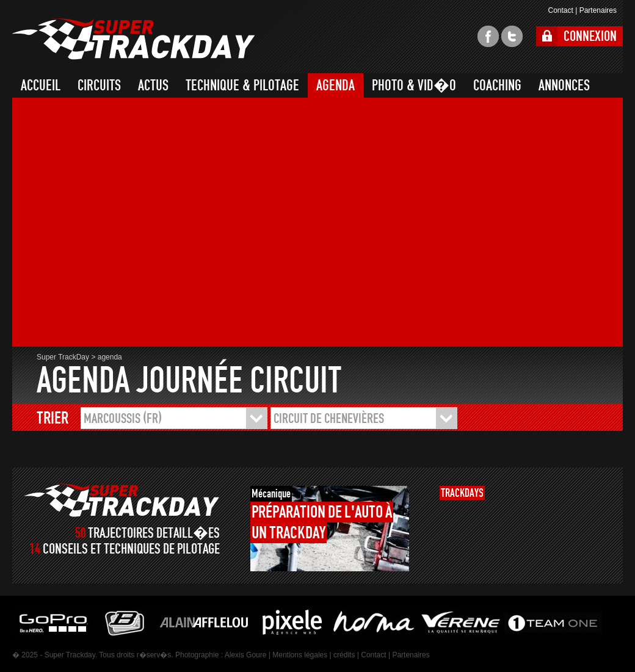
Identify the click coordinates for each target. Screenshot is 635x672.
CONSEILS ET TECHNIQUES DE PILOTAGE (131, 549)
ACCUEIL (41, 85)
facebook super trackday (488, 36)
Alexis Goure (246, 655)
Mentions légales (300, 655)
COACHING (497, 85)
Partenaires (598, 10)
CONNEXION (590, 36)
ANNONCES (564, 85)
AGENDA (336, 85)
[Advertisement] (123, 224)
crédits (344, 655)
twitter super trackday (512, 36)
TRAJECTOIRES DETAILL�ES (154, 533)
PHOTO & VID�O (414, 85)
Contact (560, 10)
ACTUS (153, 85)
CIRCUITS (99, 85)
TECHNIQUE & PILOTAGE (242, 85)
